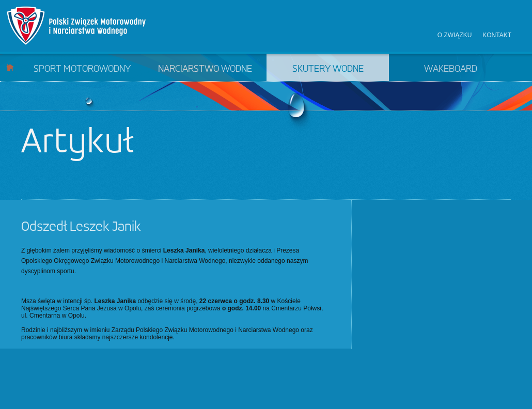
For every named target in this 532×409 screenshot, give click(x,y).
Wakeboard (451, 69)
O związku (455, 35)
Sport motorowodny (82, 69)
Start (10, 67)
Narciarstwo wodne (205, 69)
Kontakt (497, 35)
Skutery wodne (328, 69)
